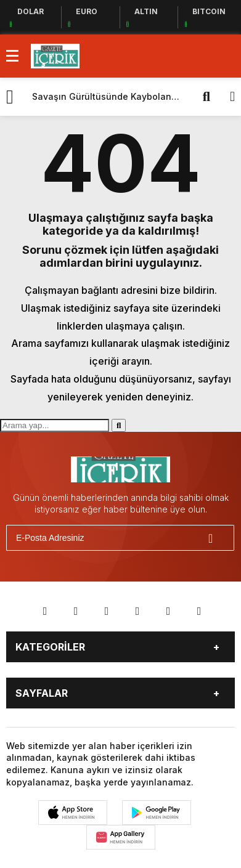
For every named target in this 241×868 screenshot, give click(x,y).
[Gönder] (219, 538)
